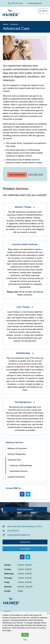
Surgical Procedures (16, 477)
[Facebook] (22, 494)
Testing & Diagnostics (17, 454)
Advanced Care (14, 460)
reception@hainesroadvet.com (19, 535)
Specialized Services (19, 471)
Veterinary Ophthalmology (21, 465)
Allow (25, 635)
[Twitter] (28, 494)
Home (5, 24)
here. (9, 630)
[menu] (43, 11)
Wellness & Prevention (17, 448)
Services (14, 24)
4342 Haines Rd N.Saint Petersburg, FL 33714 (25, 526)
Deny (25, 640)
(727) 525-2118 (35, 175)
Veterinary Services (14, 442)
